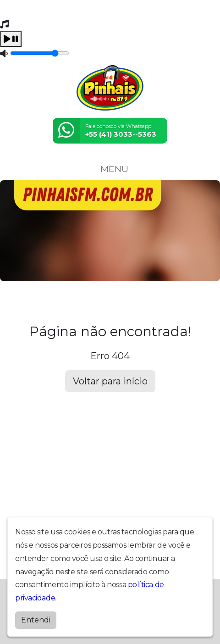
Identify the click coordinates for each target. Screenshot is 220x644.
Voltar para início (110, 381)
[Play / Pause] (11, 39)
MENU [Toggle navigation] (110, 169)
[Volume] (40, 53)
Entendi (36, 620)
